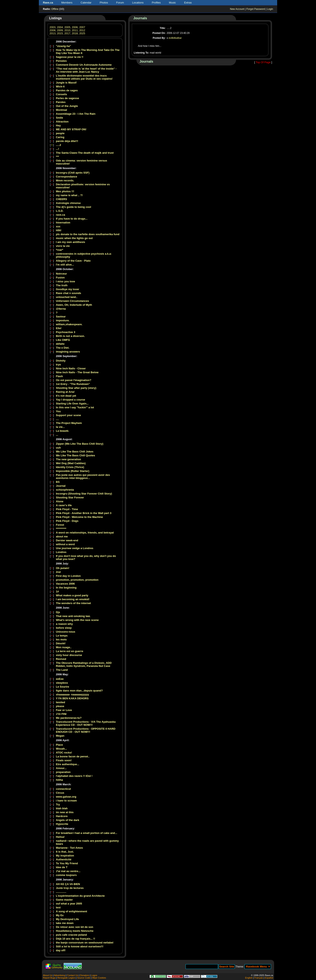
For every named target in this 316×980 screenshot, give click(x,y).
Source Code (84, 978)
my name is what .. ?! (69, 195)
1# (57, 591)
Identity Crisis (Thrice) (70, 467)
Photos (104, 3)
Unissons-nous (66, 632)
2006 (75, 27)
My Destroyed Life (67, 919)
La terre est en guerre (70, 651)
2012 (82, 30)
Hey (58, 125)
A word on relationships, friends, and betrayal (85, 533)
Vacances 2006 (65, 584)
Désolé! (61, 643)
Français (259, 978)
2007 (82, 27)
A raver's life (64, 505)
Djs (58, 612)
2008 (52, 30)
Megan (60, 736)
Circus (60, 793)
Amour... (61, 768)
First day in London (68, 576)
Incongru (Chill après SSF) (73, 173)
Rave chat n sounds (69, 293)
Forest (60, 525)
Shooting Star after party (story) (76, 388)
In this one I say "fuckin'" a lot (75, 407)
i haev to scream (66, 801)
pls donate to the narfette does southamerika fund (88, 234)
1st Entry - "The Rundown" (73, 384)
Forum (120, 3)
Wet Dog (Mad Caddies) (71, 463)
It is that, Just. (65, 852)
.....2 (58, 145)
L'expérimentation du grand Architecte (80, 896)
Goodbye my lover (67, 289)
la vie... (60, 427)
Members (67, 3)
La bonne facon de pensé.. (73, 756)
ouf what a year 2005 (69, 904)
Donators (85, 975)
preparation (63, 772)
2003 (52, 27)
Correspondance (66, 177)
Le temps (62, 636)
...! (57, 149)
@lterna (61, 309)
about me (62, 536)
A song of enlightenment (72, 911)
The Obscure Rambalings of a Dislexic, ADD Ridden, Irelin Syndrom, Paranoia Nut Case (84, 664)
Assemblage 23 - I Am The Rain (76, 114)
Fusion (60, 278)
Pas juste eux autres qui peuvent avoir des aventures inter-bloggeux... (83, 476)
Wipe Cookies (99, 978)
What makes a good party (72, 595)
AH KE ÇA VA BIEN (68, 884)
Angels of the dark (67, 820)
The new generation (68, 459)
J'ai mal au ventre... (68, 871)
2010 (67, 30)
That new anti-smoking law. (73, 616)
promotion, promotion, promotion (77, 580)
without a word (65, 544)
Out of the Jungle (67, 106)
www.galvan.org (66, 797)
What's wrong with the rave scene (77, 620)
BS (58, 482)
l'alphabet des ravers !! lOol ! (74, 776)
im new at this (65, 812)
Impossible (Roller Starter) (73, 471)
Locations (138, 3)
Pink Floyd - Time (67, 509)
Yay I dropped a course (70, 400)
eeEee (60, 679)
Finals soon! (64, 760)
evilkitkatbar (175, 38)
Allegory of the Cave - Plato (73, 261)
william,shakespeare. (69, 324)
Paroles (61, 102)
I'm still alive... (65, 265)
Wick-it (60, 86)
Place (59, 745)
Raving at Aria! (65, 392)
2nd (58, 572)
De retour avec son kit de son (74, 927)
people (60, 133)
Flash (59, 376)
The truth (62, 285)
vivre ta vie (63, 246)
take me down (65, 923)
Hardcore (62, 816)
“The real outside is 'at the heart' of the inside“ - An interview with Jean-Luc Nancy (86, 70)
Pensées (61, 61)
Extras (188, 3)
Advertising (60, 975)
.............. (61, 892)
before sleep (64, 628)
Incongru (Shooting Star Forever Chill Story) (84, 494)
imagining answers (68, 352)
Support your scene (68, 415)
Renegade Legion (66, 978)
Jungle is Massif (66, 83)
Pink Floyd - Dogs (67, 521)
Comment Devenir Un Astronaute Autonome (84, 65)
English (249, 978)
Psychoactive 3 (66, 332)
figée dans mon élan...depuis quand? (79, 691)
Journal (61, 486)
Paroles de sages (67, 90)
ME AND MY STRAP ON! (71, 129)
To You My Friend (67, 863)
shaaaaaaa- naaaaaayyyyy (72, 694)
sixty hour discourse (69, 655)
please (60, 706)
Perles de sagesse (67, 98)
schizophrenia (65, 490)
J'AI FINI (61, 714)
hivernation (63, 223)
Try (58, 804)
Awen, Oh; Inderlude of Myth (74, 305)
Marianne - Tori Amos (69, 848)
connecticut (63, 789)
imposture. (63, 320)
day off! (61, 950)
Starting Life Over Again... (72, 404)
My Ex (60, 915)
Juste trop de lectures (70, 888)
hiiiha (59, 780)
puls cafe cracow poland (71, 935)
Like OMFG (63, 340)
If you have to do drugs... (72, 219)
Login (270, 9)
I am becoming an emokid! (73, 599)
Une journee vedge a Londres (75, 548)
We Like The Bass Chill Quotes (75, 455)
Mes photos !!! (65, 191)
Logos (94, 975)
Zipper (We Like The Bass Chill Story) (80, 444)
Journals (140, 18)
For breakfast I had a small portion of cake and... (86, 833)
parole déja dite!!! (67, 141)
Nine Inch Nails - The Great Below (77, 372)
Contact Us (73, 975)
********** (61, 529)
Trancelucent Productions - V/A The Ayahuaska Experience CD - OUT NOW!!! (86, 723)
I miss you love (65, 281)
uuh (58, 448)
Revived (61, 659)
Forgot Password (256, 9)
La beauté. (62, 431)
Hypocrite (62, 824)
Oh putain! (63, 568)
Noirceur (61, 274)
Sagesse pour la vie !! (70, 57)
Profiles (156, 3)
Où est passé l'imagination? (74, 380)
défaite (60, 344)
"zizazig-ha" (63, 46)
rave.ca (61, 215)
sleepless (62, 683)
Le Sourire (62, 687)
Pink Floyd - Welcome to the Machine (79, 517)
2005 (67, 27)
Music (172, 3)
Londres (61, 552)
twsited (61, 702)
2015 (60, 33)
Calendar (86, 3)
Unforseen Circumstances (72, 301)
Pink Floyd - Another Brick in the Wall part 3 (84, 513)
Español (269, 978)
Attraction (62, 122)
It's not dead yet (66, 396)
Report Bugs (49, 978)
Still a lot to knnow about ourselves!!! (80, 946)
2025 (82, 33)
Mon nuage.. (64, 647)
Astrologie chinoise (68, 203)
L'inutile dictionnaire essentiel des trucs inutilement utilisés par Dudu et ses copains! (84, 77)
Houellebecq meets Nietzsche (75, 931)
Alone (60, 501)
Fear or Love (64, 710)
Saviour (61, 317)
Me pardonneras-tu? (69, 718)
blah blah (62, 808)
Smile (59, 118)
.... (57, 419)
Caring (60, 137)
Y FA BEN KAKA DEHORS (72, 698)
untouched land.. (67, 297)
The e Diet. (63, 348)
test (58, 907)
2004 (60, 27)
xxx (58, 226)
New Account (237, 9)
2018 (75, 33)
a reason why (64, 624)
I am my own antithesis (70, 242)
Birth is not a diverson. (70, 336)
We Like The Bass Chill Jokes (75, 452)
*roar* (59, 250)
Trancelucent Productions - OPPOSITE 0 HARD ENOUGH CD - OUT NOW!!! (86, 730)
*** (57, 157)
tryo (58, 365)
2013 (52, 33)
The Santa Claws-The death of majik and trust (85, 153)
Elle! (59, 328)
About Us (48, 975)
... (57, 435)
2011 (75, 30)
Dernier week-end (67, 540)
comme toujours (66, 875)
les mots (61, 639)
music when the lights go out (74, 238)
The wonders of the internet (73, 603)
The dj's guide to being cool (73, 207)
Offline (55, 9)
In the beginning (66, 588)
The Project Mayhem (69, 423)
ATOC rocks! (64, 753)
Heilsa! (60, 837)
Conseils (61, 94)
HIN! (59, 230)
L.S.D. (60, 211)
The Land (62, 670)
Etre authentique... (67, 764)
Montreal (61, 110)
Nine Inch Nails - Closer (71, 368)
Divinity (61, 361)
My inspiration (65, 856)
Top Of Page (263, 62)
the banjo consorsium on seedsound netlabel (85, 943)
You (58, 411)
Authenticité (64, 859)
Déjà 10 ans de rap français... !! (76, 939)
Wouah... (61, 749)
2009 (60, 30)
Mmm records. (65, 180)
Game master (64, 900)
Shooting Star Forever (70, 497)
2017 (67, 33)
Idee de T (62, 867)
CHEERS (61, 199)
